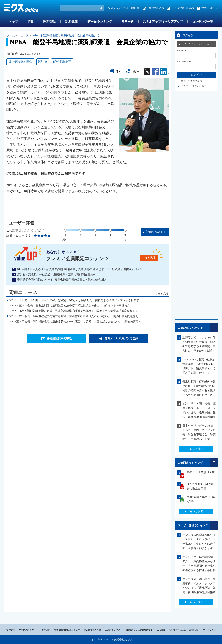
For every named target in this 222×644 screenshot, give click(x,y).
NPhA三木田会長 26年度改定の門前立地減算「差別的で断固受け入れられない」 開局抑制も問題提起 (74, 316)
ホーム (11, 35)
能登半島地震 (62, 62)
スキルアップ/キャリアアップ (163, 22)
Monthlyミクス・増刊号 (125, 8)
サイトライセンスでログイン (197, 44)
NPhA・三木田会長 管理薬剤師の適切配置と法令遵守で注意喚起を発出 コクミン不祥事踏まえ (70, 305)
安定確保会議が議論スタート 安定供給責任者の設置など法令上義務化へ (62, 280)
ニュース (23, 35)
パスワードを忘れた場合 (194, 86)
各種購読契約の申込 (59, 338)
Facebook (155, 72)
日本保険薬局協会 (20, 62)
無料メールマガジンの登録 (121, 338)
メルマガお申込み (183, 8)
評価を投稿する (156, 232)
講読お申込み (156, 8)
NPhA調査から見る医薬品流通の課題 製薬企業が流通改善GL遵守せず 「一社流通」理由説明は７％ (80, 269)
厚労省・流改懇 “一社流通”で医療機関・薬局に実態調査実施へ (56, 274)
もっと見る (149, 258)
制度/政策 (72, 22)
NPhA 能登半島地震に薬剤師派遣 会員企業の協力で (66, 35)
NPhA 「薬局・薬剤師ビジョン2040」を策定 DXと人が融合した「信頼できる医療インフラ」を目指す (76, 300)
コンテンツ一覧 (203, 22)
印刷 (119, 71)
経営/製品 (49, 22)
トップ (13, 22)
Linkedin (164, 72)
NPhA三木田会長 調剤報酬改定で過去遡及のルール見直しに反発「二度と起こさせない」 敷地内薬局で (75, 321)
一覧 (214, 328)
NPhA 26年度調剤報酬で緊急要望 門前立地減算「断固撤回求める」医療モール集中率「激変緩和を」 (74, 311)
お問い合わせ (209, 8)
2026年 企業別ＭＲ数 (201, 472)
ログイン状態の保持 (191, 81)
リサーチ (127, 22)
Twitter (147, 72)
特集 (31, 22)
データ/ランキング (100, 22)
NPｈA (43, 62)
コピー (135, 71)
